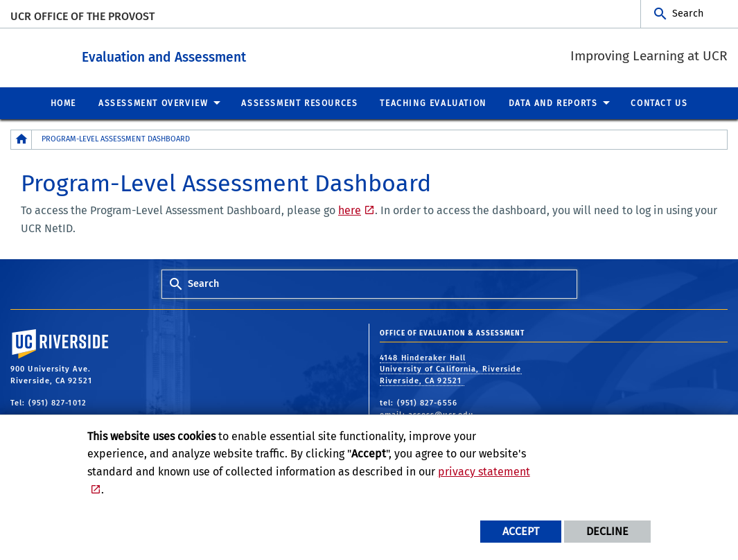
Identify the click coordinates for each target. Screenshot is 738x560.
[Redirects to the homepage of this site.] (21, 139)
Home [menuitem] (63, 103)
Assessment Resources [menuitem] (299, 103)
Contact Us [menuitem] (659, 103)
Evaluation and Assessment (228, 54)
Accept (521, 531)
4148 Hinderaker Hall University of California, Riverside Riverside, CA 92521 (451, 369)
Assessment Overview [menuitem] (153, 103)
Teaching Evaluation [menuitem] (433, 103)
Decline (607, 531)
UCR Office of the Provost (82, 16)
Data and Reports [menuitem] (553, 103)
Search (688, 14)
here (350, 210)
